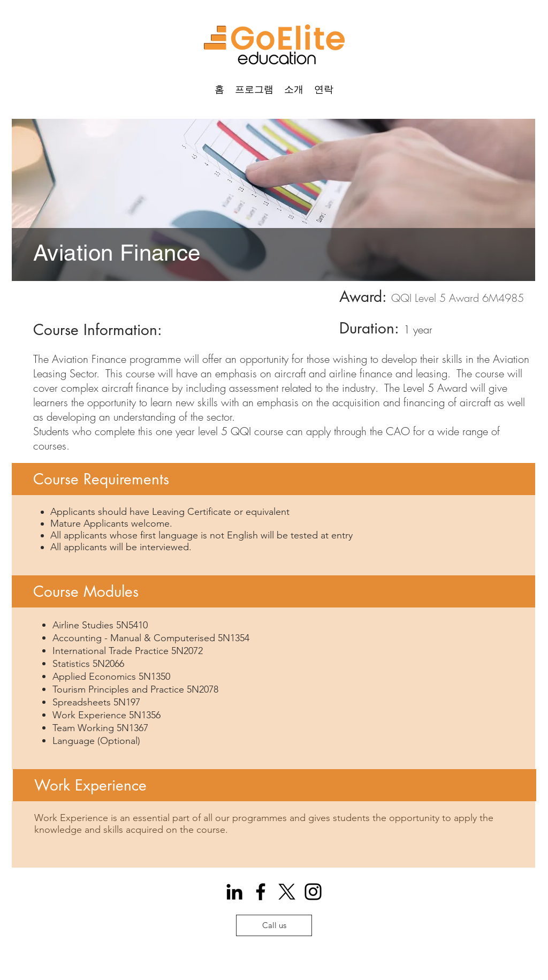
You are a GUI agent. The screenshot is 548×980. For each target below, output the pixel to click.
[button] (254, 89)
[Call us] (274, 925)
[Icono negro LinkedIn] (234, 892)
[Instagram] (313, 892)
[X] (287, 892)
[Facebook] (261, 892)
